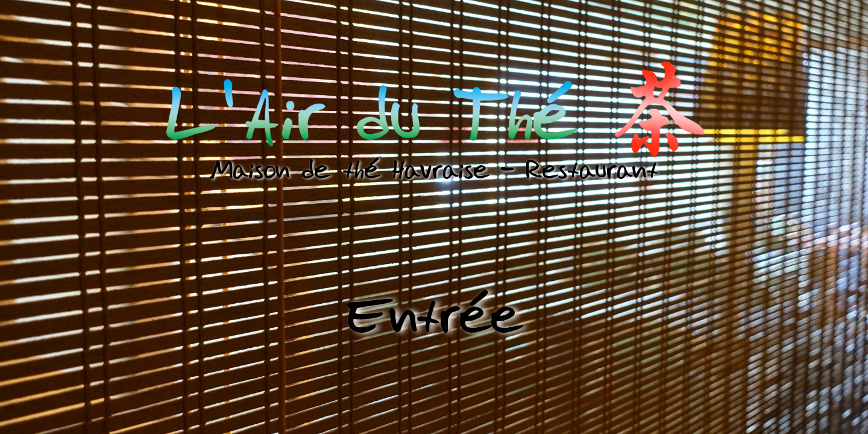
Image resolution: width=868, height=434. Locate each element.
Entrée (434, 316)
